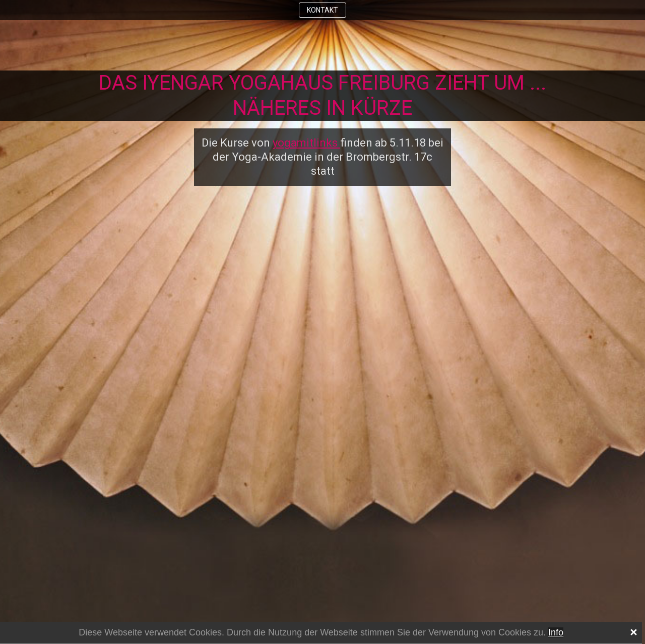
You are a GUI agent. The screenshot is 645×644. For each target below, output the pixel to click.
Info (556, 632)
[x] (633, 631)
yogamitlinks (306, 143)
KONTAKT (322, 10)
